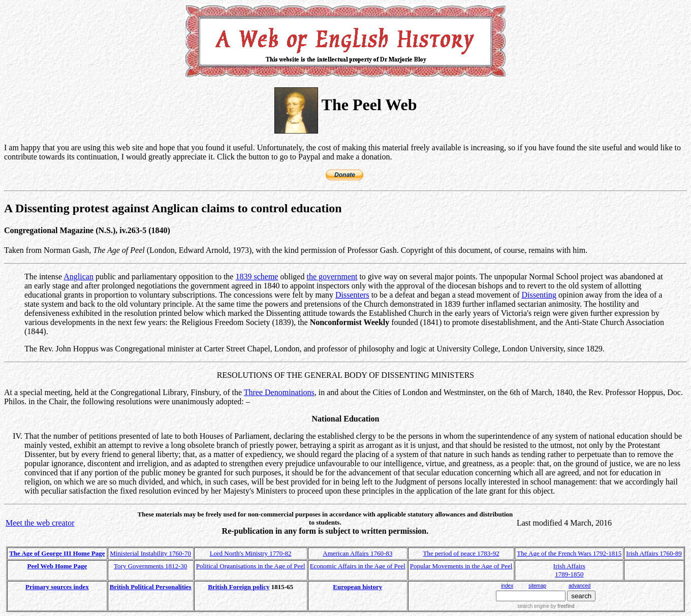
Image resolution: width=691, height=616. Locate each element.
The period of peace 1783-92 (461, 553)
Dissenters (352, 295)
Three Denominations (279, 392)
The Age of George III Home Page (57, 553)
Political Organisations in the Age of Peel (251, 566)
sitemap (537, 586)
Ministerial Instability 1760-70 (150, 553)
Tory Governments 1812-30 (150, 566)
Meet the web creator (40, 523)
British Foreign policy (239, 587)
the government (332, 277)
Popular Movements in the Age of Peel (461, 566)
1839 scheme (257, 277)
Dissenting (539, 295)
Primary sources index (57, 587)
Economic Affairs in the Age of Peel (358, 566)
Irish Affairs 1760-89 (654, 553)
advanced (579, 586)
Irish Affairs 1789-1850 (569, 570)
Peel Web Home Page (57, 566)
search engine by (546, 606)
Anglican (78, 277)
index (507, 586)
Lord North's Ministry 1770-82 (251, 553)
